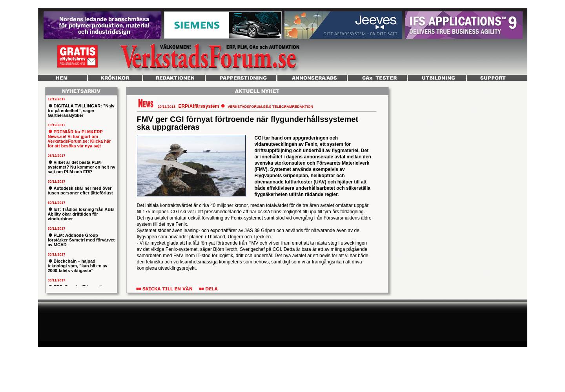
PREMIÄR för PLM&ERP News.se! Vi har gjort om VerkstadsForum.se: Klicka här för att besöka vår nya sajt (79, 139)
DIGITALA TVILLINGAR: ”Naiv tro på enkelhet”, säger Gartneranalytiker (81, 111)
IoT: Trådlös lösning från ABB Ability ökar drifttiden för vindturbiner (81, 214)
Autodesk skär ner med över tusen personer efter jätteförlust (80, 191)
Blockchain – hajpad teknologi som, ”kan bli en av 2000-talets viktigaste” (78, 266)
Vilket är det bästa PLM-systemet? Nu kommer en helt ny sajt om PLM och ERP (82, 167)
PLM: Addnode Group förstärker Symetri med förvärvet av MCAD (81, 240)
